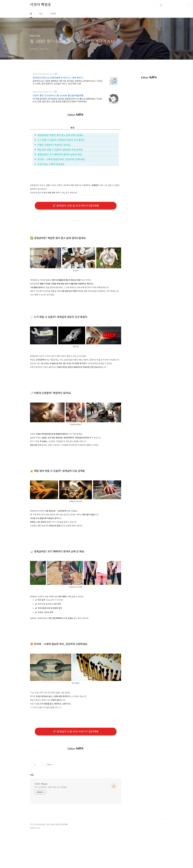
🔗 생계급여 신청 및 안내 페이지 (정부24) (76, 206)
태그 (41, 14)
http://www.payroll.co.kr (43, 74)
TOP (161, 860)
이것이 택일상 (40, 5)
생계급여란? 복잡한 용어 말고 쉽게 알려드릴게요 (60, 135)
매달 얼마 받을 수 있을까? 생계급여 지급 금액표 (60, 150)
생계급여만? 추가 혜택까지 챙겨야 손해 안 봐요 (60, 154)
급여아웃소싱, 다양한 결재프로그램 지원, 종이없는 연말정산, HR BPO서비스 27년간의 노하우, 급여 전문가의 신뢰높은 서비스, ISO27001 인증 (68, 82)
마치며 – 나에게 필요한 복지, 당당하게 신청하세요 (61, 159)
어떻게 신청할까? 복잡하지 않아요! (54, 145)
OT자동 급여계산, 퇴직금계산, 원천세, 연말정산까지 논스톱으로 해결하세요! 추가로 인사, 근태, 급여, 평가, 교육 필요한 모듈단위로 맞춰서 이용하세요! (67, 100)
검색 (155, 5)
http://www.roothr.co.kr (43, 92)
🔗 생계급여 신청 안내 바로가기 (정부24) (76, 731)
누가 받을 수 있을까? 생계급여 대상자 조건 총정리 (61, 140)
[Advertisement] (76, 773)
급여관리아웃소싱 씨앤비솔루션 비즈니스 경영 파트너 (58, 78)
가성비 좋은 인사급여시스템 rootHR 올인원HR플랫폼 (58, 95)
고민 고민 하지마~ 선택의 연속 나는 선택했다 (50, 822)
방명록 (53, 14)
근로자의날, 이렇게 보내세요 (51, 164)
